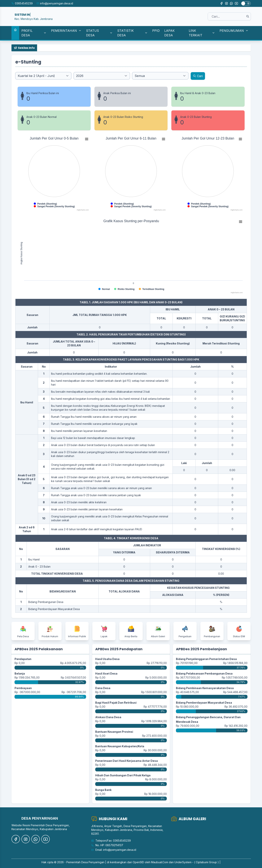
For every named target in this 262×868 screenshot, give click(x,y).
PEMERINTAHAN (66, 31)
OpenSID (138, 862)
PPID (156, 31)
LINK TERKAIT (202, 33)
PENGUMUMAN (234, 31)
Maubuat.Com (160, 862)
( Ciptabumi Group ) (206, 862)
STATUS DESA (99, 33)
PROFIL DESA (34, 33)
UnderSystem (183, 862)
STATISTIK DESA (132, 33)
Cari (198, 76)
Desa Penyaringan (93, 862)
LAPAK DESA (169, 33)
